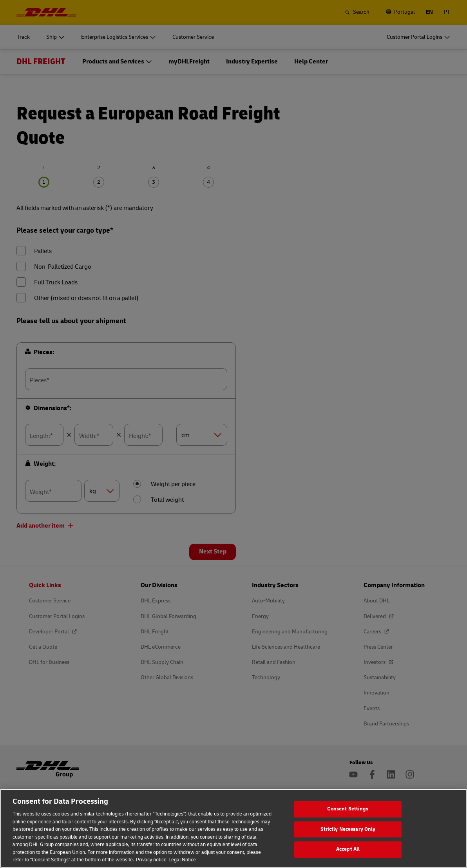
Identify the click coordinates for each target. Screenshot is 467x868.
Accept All (348, 856)
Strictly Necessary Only (348, 836)
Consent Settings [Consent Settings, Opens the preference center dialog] (348, 816)
